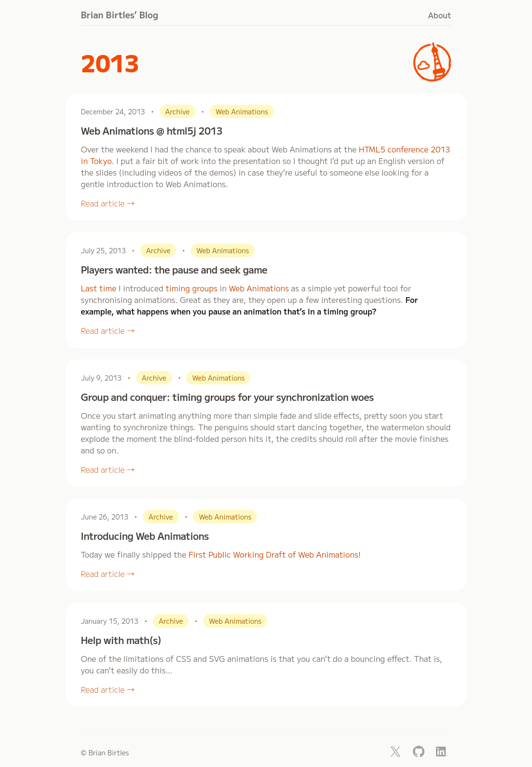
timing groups (191, 288)
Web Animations (259, 288)
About (440, 15)
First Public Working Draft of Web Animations (273, 554)
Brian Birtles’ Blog (120, 14)
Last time (99, 288)
